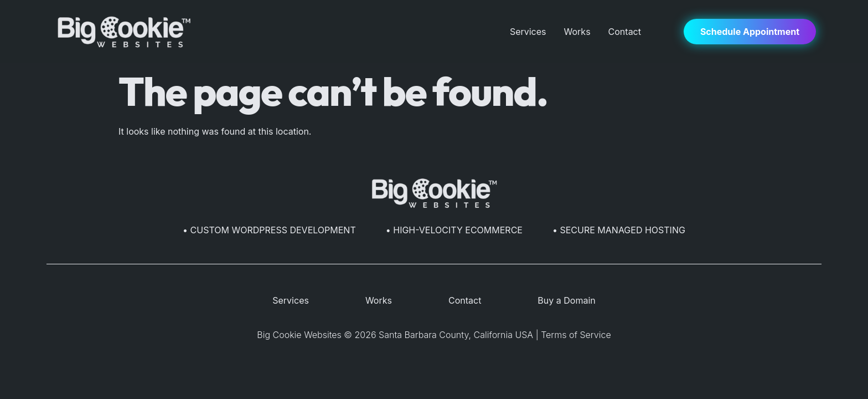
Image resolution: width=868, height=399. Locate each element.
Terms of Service (576, 335)
